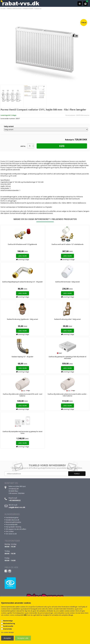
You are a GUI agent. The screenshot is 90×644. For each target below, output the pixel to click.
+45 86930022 (15, 500)
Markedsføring (9, 623)
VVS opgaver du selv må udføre (16, 529)
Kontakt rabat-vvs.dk (12, 520)
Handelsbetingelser (12, 518)
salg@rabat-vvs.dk (17, 507)
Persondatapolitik (12, 524)
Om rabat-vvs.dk (11, 534)
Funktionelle (8, 626)
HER (25, 615)
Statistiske (8, 629)
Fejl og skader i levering (13, 527)
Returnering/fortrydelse (13, 522)
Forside (3, 9)
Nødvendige (8, 621)
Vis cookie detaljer (8, 632)
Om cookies (10, 531)
